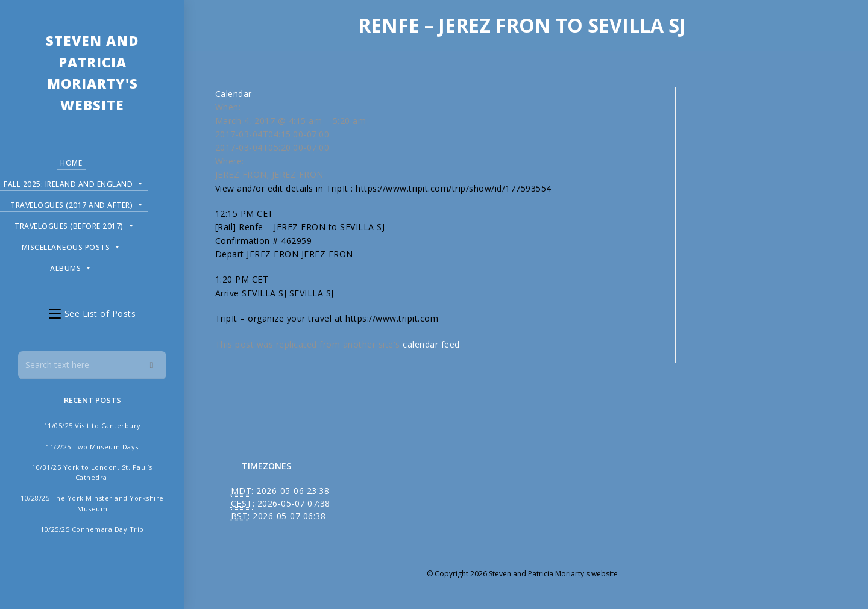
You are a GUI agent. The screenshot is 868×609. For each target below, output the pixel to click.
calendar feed (431, 344)
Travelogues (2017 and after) (77, 203)
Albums (67, 266)
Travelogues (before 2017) (70, 224)
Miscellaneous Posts (67, 245)
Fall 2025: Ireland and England (74, 182)
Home (67, 162)
